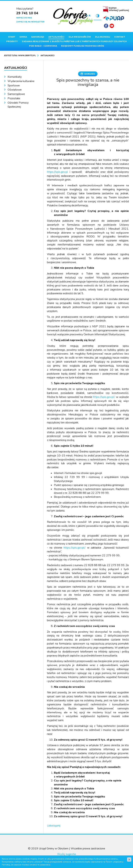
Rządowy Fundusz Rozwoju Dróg (83, 46)
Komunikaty (15, 77)
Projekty (12, 41)
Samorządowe (16, 94)
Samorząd (38, 37)
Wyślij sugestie (67, 854)
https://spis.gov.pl (57, 172)
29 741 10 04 (27, 13)
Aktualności (56, 37)
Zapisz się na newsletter (30, 22)
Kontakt (120, 37)
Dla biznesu (103, 37)
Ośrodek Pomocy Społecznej (18, 105)
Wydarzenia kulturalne (21, 81)
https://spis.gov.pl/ (104, 397)
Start (12, 37)
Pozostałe (14, 98)
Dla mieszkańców (80, 37)
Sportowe (14, 86)
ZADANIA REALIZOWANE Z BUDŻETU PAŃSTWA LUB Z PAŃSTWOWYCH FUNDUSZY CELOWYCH (74, 41)
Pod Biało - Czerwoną (43, 46)
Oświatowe (15, 90)
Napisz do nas (24, 18)
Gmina (23, 37)
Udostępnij (54, 826)
